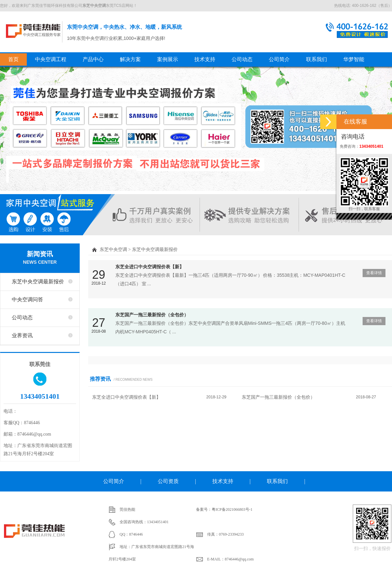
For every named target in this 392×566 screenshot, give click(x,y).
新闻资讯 (40, 258)
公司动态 (242, 59)
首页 (13, 59)
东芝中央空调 (113, 250)
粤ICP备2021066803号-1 (232, 509)
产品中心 (93, 59)
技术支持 (205, 59)
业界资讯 (22, 335)
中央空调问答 (27, 300)
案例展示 (168, 59)
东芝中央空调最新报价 (38, 282)
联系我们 (317, 59)
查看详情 (374, 273)
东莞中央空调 (33, 31)
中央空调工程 (51, 59)
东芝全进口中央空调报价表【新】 (150, 267)
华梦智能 (354, 59)
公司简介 (279, 59)
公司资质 (168, 481)
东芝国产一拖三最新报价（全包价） (152, 315)
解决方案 (130, 59)
